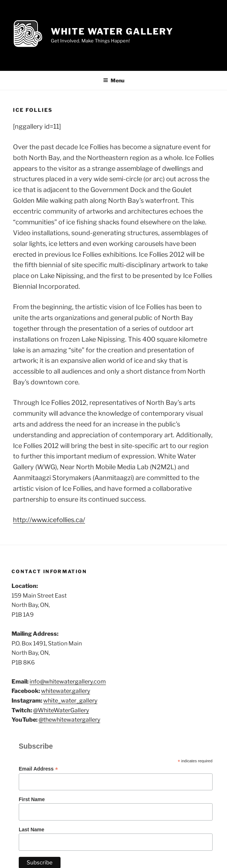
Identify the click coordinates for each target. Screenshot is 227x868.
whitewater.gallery (66, 691)
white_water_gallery (70, 701)
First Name (32, 799)
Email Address (38, 769)
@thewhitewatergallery (69, 720)
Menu (114, 80)
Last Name (32, 830)
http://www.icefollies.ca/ (49, 520)
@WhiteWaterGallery (61, 710)
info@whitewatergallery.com (68, 682)
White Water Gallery (112, 31)
